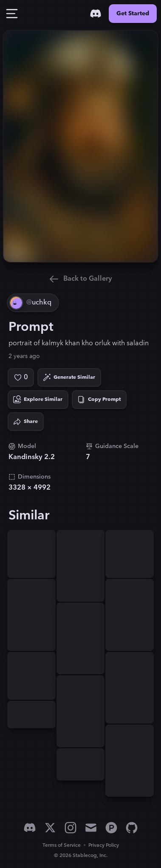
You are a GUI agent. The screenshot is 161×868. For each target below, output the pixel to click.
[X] (50, 828)
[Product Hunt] (111, 828)
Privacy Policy (104, 845)
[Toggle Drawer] (12, 14)
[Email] (91, 828)
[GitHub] (132, 828)
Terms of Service (62, 845)
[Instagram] (71, 828)
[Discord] (96, 14)
